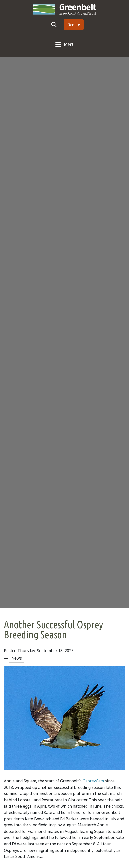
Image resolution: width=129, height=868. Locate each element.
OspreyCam (93, 781)
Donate (74, 25)
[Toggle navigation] (64, 45)
